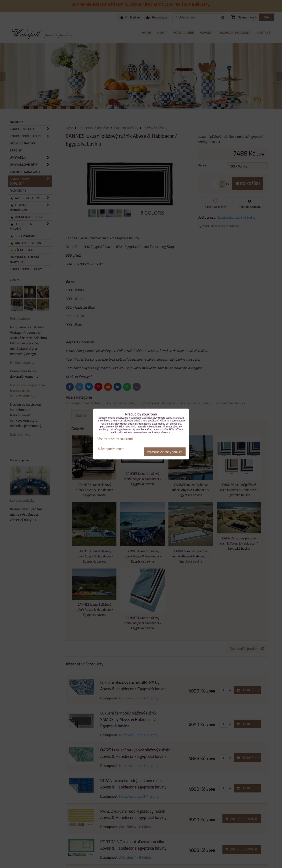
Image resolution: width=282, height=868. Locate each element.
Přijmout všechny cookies (165, 452)
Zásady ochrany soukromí (115, 439)
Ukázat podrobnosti (110, 449)
